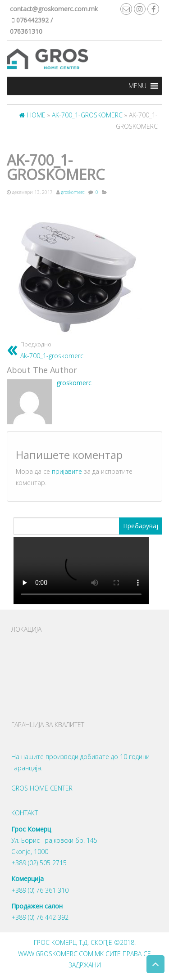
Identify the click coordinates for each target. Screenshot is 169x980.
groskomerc (73, 192)
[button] (137, 86)
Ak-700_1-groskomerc (52, 350)
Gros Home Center (42, 788)
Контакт (25, 813)
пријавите (67, 471)
